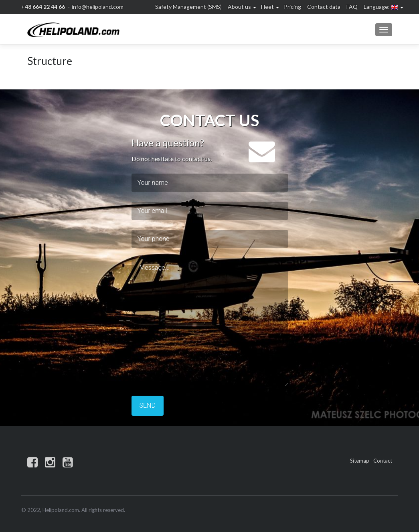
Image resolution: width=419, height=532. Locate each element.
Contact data (324, 7)
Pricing (292, 7)
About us (239, 7)
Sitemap (360, 461)
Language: (381, 7)
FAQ (352, 7)
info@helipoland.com (98, 7)
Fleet (267, 7)
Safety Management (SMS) (188, 7)
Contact (383, 461)
